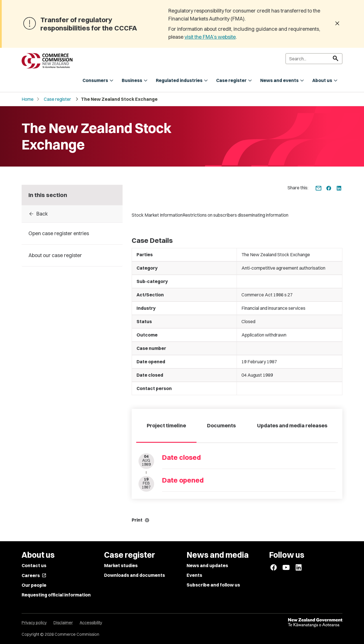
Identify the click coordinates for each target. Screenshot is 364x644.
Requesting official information (56, 595)
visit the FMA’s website (210, 37)
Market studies (121, 565)
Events (194, 575)
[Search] (314, 59)
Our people (34, 585)
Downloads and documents (135, 575)
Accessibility (91, 623)
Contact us (34, 565)
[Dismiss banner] (337, 24)
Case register (57, 99)
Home (28, 99)
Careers (34, 575)
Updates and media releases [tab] (292, 425)
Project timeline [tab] (166, 425)
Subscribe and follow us (213, 585)
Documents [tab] (221, 425)
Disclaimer (63, 623)
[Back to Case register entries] (72, 214)
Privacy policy (34, 623)
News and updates (207, 565)
